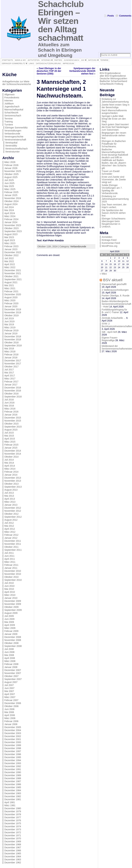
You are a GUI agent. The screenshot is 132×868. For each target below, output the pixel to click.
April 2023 (10, 240)
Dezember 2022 (13, 252)
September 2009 (13, 610)
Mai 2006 (9, 712)
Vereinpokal (11, 143)
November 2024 (13, 198)
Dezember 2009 (13, 601)
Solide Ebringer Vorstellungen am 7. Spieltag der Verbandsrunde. (112, 189)
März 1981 (10, 805)
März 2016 (10, 409)
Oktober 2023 (11, 228)
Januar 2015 (11, 448)
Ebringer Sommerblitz (16, 128)
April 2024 (10, 213)
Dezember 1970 (13, 838)
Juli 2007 (9, 685)
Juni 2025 (9, 183)
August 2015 (11, 430)
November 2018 (13, 339)
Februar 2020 (11, 303)
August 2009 (11, 613)
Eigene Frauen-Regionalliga (110, 339)
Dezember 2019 (13, 309)
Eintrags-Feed (109, 240)
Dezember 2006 (13, 703)
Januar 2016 (11, 415)
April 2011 (10, 559)
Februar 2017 (11, 382)
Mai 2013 (9, 496)
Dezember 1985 (13, 787)
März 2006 (10, 718)
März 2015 (10, 442)
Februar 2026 (11, 165)
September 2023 (13, 231)
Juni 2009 (9, 619)
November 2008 (13, 640)
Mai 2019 (9, 324)
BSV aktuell (113, 280)
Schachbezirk (11, 113)
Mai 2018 (9, 349)
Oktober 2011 (11, 547)
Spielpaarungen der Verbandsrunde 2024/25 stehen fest (82, 71)
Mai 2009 (9, 622)
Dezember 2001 (13, 739)
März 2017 (10, 379)
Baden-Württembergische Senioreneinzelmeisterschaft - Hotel (116, 304)
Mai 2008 (9, 655)
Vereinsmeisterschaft (15, 140)
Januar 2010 (11, 598)
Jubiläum (9, 104)
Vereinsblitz (11, 146)
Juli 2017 (9, 370)
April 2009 (10, 625)
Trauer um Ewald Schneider (111, 172)
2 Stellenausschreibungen (115, 290)
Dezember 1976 (13, 820)
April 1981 (10, 802)
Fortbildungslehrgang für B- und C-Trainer (114, 311)
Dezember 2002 (13, 736)
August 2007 (11, 682)
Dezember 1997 (13, 751)
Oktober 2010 (11, 577)
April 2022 (10, 264)
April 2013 (10, 499)
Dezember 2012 (13, 508)
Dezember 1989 (13, 775)
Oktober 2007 (11, 676)
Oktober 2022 (11, 255)
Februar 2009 (11, 631)
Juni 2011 (9, 556)
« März (103, 274)
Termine (9, 119)
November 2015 (13, 421)
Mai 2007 (9, 691)
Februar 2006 (11, 721)
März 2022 (10, 267)
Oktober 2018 (11, 342)
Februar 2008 (11, 664)
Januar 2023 (11, 249)
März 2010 (10, 595)
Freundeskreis (12, 98)
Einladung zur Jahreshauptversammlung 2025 (115, 199)
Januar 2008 (11, 667)
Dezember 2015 (13, 418)
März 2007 (10, 697)
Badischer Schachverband (113, 81)
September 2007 (13, 679)
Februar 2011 (11, 565)
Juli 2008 (9, 649)
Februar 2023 (11, 246)
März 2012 (10, 532)
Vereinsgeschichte (14, 137)
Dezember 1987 (13, 781)
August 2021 (11, 282)
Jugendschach (12, 107)
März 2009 (10, 628)
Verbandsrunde (12, 134)
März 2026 (10, 162)
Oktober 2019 (11, 315)
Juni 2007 (9, 688)
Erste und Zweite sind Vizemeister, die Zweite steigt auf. (114, 180)
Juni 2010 (9, 586)
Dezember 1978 (13, 814)
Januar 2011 (11, 568)
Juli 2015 (9, 433)
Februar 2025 (11, 192)
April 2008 (10, 658)
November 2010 (13, 574)
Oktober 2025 (11, 174)
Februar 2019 (11, 330)
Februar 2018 (11, 355)
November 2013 (13, 481)
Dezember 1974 (13, 826)
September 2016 (13, 397)
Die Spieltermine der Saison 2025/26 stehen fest (114, 213)
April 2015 (10, 439)
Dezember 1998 (13, 748)
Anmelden (107, 237)
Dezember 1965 (13, 853)
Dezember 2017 (13, 361)
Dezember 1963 (13, 859)
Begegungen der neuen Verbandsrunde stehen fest (114, 135)
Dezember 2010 (13, 571)
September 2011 (13, 550)
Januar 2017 (11, 385)
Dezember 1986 (13, 784)
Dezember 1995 (13, 757)
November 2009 (13, 604)
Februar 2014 (11, 472)
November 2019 (13, 312)
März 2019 (10, 327)
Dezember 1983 (13, 793)
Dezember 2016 (13, 388)
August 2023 (11, 234)
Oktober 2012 (11, 514)
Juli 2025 (9, 180)
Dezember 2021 (13, 270)
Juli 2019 (9, 318)
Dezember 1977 (13, 817)
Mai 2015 (9, 436)
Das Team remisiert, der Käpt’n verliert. (114, 206)
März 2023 (10, 243)
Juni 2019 (9, 321)
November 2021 (13, 273)
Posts (111, 16)
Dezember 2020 (13, 294)
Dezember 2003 (13, 733)
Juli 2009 (9, 616)
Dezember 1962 (13, 862)
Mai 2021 (9, 285)
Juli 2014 (9, 460)
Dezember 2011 (13, 541)
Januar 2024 (11, 222)
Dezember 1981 (13, 799)
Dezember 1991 (13, 769)
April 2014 (10, 466)
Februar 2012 (11, 535)
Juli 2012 (9, 523)
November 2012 (13, 511)
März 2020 (10, 300)
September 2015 (13, 427)
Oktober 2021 (11, 276)
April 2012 (10, 529)
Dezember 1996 (13, 754)
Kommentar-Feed (111, 243)
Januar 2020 (11, 306)
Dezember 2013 (13, 478)
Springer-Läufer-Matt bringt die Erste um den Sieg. (114, 119)
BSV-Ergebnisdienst (110, 73)
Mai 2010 (9, 589)
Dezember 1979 (13, 811)
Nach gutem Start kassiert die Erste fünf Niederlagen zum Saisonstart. (115, 127)
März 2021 (10, 288)
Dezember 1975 (13, 823)
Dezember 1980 (13, 808)
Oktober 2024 (11, 201)
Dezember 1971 (13, 835)
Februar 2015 (11, 445)
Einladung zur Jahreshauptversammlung (115, 100)
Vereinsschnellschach (16, 149)
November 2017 (13, 364)
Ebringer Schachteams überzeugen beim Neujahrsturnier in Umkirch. (114, 223)
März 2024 (10, 216)
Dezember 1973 (13, 829)
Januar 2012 (11, 538)
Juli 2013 (9, 493)
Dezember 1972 (13, 832)
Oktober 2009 (11, 607)
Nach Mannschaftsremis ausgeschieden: (114, 112)
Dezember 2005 (13, 727)
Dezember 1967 (13, 847)
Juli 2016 (9, 400)
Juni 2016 (9, 403)
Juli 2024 (9, 207)
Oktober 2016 (11, 394)
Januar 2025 (11, 195)
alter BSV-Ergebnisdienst (113, 76)
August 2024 (11, 204)
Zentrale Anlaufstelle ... (114, 318)
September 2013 (13, 487)
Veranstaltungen (13, 131)
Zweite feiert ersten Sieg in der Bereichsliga (116, 106)
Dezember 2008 (13, 637)
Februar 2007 (11, 700)
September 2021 (13, 279)
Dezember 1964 (13, 856)
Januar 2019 (11, 333)
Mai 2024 (9, 210)
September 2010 (13, 580)
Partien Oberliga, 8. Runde (116, 296)
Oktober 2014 (11, 457)
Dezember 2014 (13, 451)
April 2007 (10, 694)
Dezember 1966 (13, 850)
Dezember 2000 (13, 742)
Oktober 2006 (11, 706)
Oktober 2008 (11, 643)
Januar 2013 (11, 505)
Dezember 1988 (13, 778)
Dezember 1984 (13, 790)
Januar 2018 (11, 358)
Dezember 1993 (13, 763)
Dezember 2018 (13, 336)
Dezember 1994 (13, 760)
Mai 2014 (9, 463)
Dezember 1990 (13, 772)
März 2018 (10, 352)
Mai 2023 (9, 237)
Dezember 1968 (13, 844)
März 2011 (10, 562)
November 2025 (13, 171)
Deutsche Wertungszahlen (113, 78)
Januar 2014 (11, 475)
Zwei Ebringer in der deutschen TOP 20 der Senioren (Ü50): (49, 71)
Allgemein (9, 95)
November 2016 (13, 391)
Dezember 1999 (13, 745)
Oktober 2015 (11, 424)
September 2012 (13, 517)
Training (9, 122)
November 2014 (13, 454)
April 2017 (10, 376)
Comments (125, 16)
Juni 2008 (9, 652)
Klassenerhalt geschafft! (114, 284)
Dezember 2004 (13, 730)
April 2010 (10, 592)
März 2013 (10, 502)
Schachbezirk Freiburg (111, 84)
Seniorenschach (13, 116)
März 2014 (10, 469)
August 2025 (11, 177)
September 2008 (13, 646)
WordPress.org (109, 246)
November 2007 (13, 673)
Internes (9, 101)
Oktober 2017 (11, 367)
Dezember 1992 (13, 766)
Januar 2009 (11, 634)
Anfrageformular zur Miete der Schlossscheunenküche (17, 83)
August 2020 (11, 297)
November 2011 (13, 544)
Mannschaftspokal (14, 110)
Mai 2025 (9, 186)
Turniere (9, 125)
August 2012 (11, 520)
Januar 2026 (11, 168)
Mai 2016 (9, 406)
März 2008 (10, 661)
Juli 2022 (9, 258)
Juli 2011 (9, 553)
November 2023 (13, 225)
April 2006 (10, 715)
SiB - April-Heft (109, 332)
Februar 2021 (11, 291)
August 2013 (11, 490)
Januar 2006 (11, 724)
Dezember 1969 (13, 841)
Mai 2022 (9, 261)
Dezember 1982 (13, 796)
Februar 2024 (11, 219)
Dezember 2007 (13, 670)
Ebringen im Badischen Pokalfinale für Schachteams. (114, 144)
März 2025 (10, 189)
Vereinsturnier (12, 152)
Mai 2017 (9, 373)
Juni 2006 (9, 709)
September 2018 (13, 345)
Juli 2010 (9, 583)
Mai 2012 (9, 526)
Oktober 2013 (11, 484)
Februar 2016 (11, 412)
